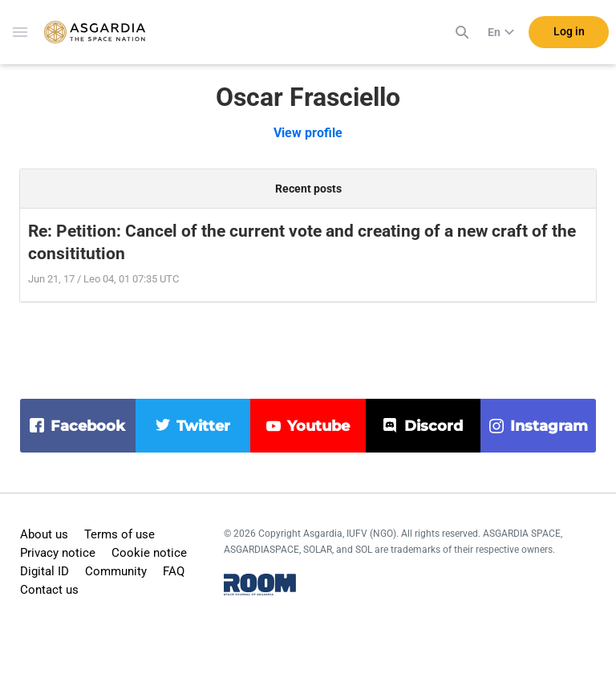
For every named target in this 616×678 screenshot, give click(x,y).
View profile (308, 133)
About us (44, 534)
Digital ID (45, 571)
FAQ (174, 571)
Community (116, 571)
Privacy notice (58, 553)
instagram (549, 426)
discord (434, 426)
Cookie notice (149, 553)
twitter (203, 426)
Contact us (49, 590)
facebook (88, 426)
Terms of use (120, 534)
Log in (569, 31)
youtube (318, 426)
